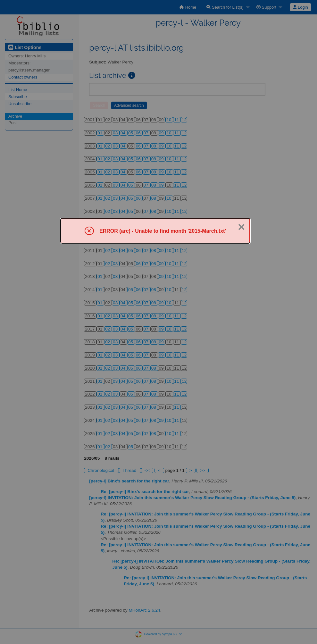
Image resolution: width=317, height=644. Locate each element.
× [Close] (241, 227)
